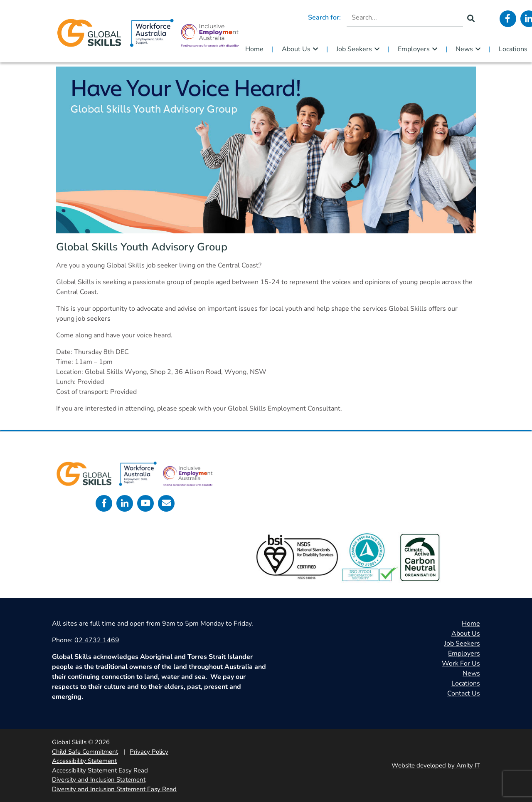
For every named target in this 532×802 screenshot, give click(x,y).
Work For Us (461, 663)
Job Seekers (354, 49)
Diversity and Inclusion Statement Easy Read (114, 789)
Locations (466, 683)
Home (254, 49)
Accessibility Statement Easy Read (100, 770)
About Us (296, 49)
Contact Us (464, 693)
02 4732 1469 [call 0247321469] (97, 640)
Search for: (324, 17)
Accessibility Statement (84, 761)
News (464, 49)
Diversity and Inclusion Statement (99, 780)
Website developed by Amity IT (436, 765)
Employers (414, 49)
